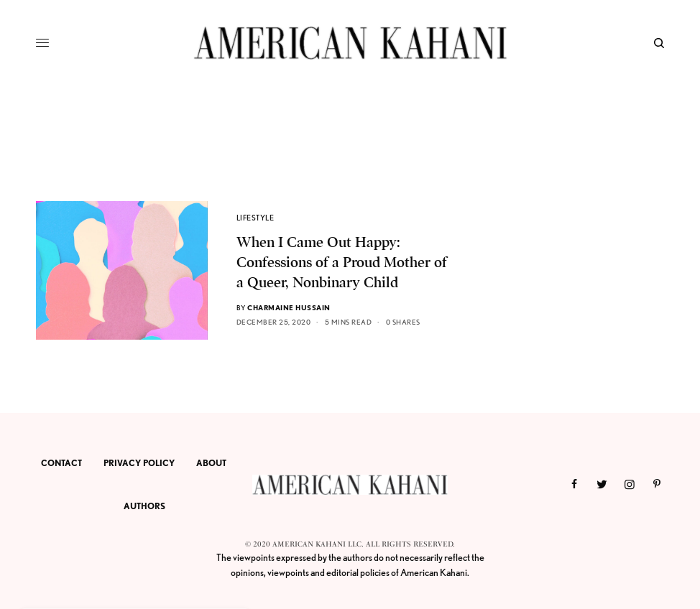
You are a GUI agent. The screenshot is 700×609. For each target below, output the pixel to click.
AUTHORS (144, 506)
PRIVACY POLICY (139, 463)
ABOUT (211, 463)
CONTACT (61, 463)
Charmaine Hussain (289, 307)
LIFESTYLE (255, 218)
